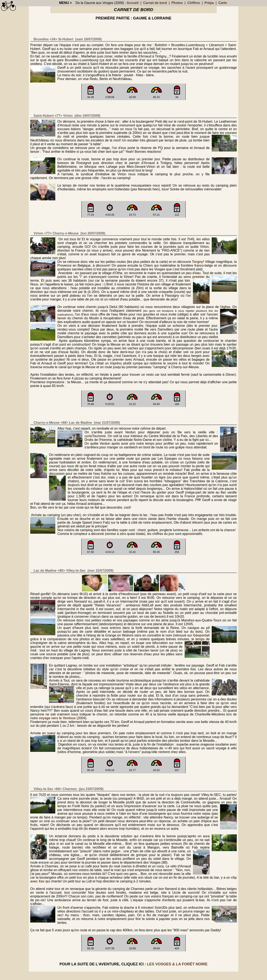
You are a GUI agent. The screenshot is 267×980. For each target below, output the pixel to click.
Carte (223, 3)
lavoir (62, 318)
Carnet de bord (155, 3)
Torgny (198, 262)
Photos (177, 3)
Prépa (209, 3)
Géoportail (201, 635)
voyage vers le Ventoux (57, 718)
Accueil (133, 3)
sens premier (194, 277)
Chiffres (194, 3)
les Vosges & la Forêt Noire (177, 964)
